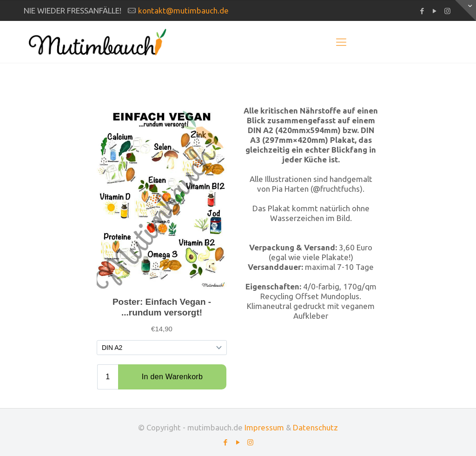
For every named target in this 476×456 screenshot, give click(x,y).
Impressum (264, 427)
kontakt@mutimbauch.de (183, 10)
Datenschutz (315, 427)
